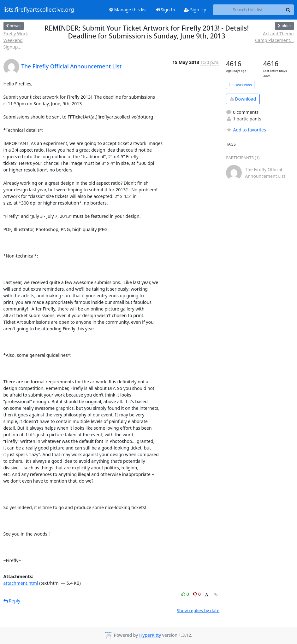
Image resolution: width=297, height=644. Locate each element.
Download (243, 99)
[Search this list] (248, 10)
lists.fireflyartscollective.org (39, 10)
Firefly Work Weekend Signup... (16, 40)
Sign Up (195, 10)
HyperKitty (150, 635)
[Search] (288, 10)
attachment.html (21, 583)
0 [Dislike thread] (197, 594)
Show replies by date (198, 610)
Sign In (166, 10)
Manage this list (128, 10)
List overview (240, 85)
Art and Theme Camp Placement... (274, 37)
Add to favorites (246, 130)
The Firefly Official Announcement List (72, 66)
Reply (12, 601)
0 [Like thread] (186, 594)
